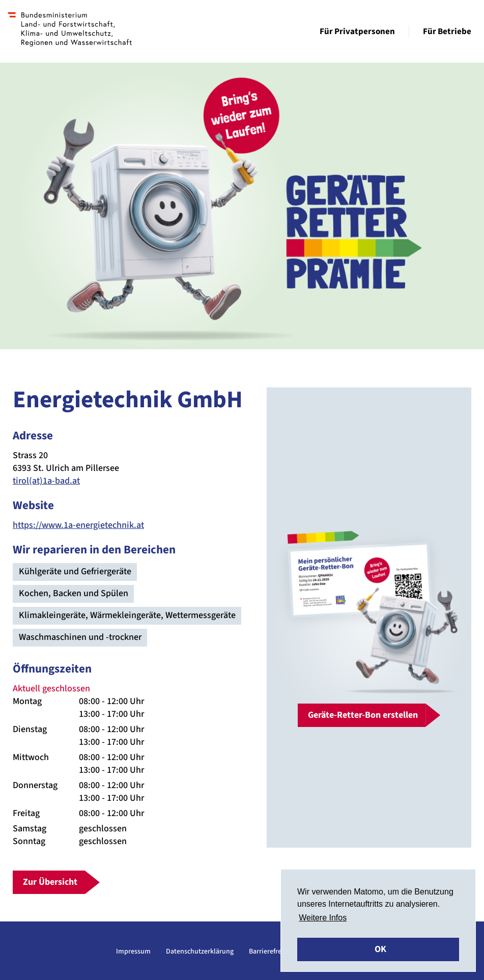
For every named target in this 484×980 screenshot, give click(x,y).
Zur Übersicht (50, 882)
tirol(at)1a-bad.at (46, 481)
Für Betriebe (447, 32)
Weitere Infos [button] (323, 918)
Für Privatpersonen (357, 32)
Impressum (133, 951)
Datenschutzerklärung (200, 951)
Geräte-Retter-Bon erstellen (363, 715)
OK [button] (380, 949)
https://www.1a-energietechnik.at (78, 525)
